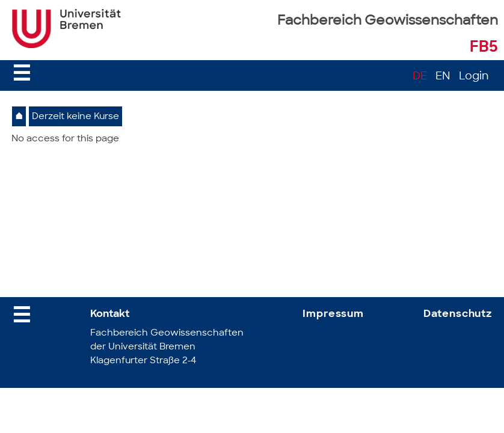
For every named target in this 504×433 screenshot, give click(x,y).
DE (420, 77)
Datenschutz (458, 314)
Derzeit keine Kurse (75, 117)
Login (474, 77)
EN (443, 77)
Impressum (333, 314)
